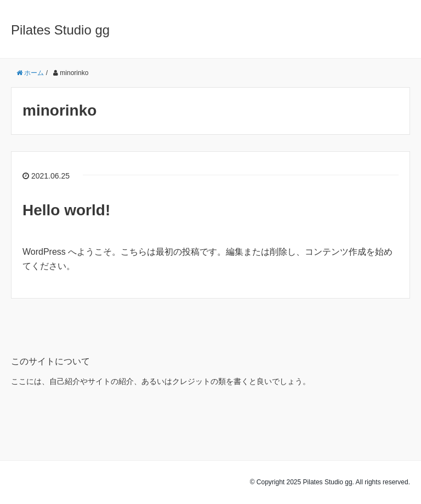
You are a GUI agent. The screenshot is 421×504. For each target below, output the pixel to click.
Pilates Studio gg (60, 30)
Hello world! (66, 210)
